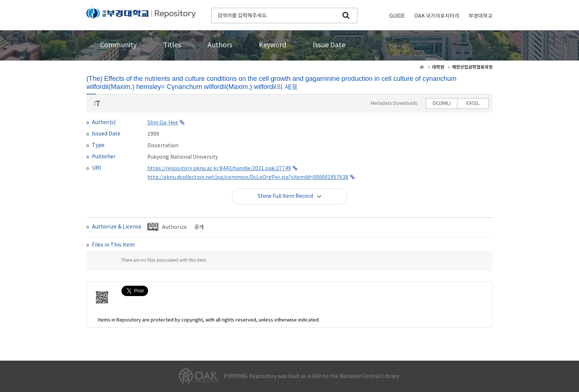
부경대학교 (481, 16)
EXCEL (473, 104)
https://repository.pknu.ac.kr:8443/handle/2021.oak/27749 (219, 169)
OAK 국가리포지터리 (437, 16)
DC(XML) (442, 104)
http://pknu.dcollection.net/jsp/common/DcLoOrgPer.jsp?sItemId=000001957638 (248, 178)
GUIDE (397, 16)
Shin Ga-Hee (163, 123)
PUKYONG (141, 15)
